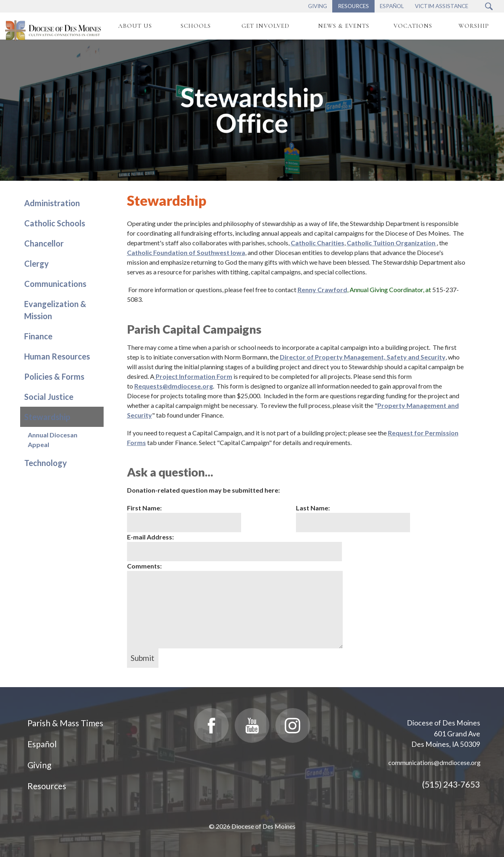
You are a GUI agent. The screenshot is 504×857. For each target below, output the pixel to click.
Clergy (36, 263)
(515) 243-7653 (451, 784)
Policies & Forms (54, 376)
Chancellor (44, 243)
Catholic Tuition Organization (392, 243)
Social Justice (49, 397)
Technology (46, 463)
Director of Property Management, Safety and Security (363, 357)
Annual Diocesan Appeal (53, 440)
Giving (39, 765)
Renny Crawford (322, 289)
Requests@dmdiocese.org (174, 386)
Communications (55, 284)
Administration (52, 203)
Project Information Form (194, 376)
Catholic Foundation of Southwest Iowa (186, 252)
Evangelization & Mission (55, 310)
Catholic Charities (318, 243)
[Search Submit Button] (489, 6)
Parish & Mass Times (65, 723)
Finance (38, 336)
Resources (47, 786)
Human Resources (57, 356)
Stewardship (47, 417)
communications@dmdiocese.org (434, 762)
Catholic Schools (55, 223)
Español (42, 744)
